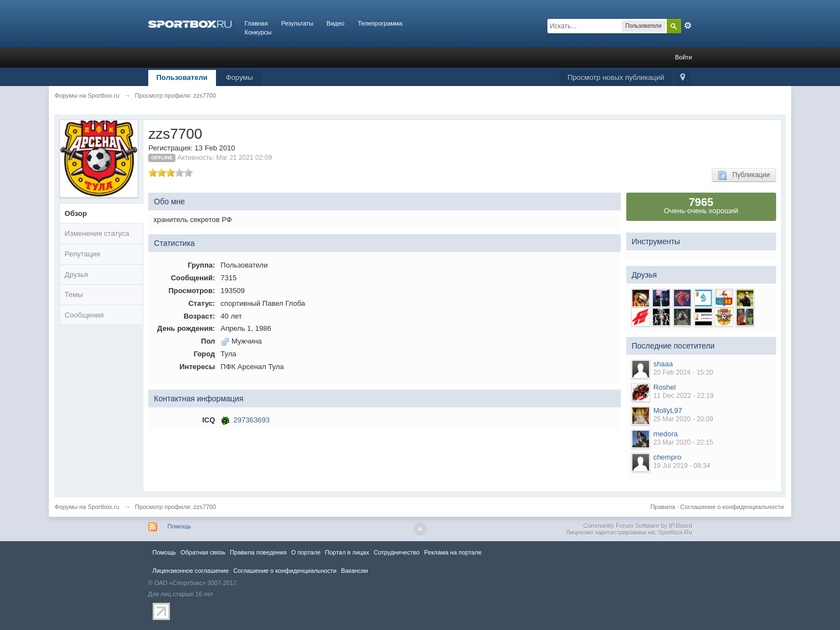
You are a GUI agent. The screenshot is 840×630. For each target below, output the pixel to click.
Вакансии (354, 571)
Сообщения (84, 315)
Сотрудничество (397, 552)
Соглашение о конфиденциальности (732, 507)
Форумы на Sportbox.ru (87, 507)
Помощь (180, 526)
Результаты (297, 23)
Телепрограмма (380, 23)
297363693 (252, 420)
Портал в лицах (347, 552)
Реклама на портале (453, 552)
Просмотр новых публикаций (616, 77)
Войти (684, 57)
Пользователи (182, 77)
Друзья (76, 274)
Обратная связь (203, 552)
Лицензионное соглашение (191, 571)
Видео (335, 23)
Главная (256, 23)
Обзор (76, 213)
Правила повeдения (258, 552)
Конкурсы (258, 32)
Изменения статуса (97, 233)
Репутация (82, 254)
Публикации (744, 175)
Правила (663, 507)
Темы (74, 294)
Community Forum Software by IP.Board (637, 526)
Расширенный (688, 26)
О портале (306, 552)
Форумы (240, 77)
